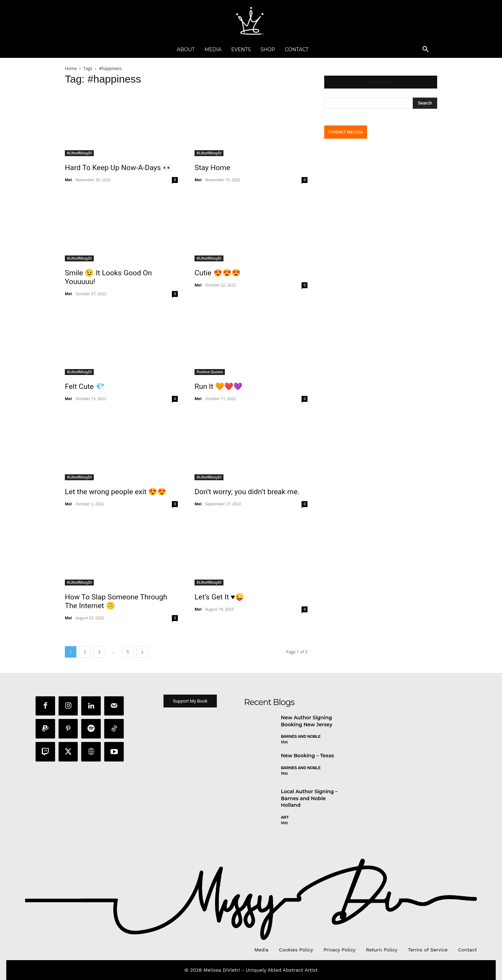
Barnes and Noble (301, 737)
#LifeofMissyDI (79, 153)
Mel (68, 180)
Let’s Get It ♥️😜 (219, 597)
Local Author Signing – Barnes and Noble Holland (309, 799)
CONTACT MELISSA (346, 132)
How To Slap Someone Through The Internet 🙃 (116, 601)
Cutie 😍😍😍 (218, 273)
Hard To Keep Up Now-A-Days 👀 (118, 168)
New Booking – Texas (307, 756)
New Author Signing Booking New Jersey (307, 721)
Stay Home (212, 168)
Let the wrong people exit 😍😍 (116, 492)
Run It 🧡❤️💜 (218, 386)
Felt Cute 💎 (85, 386)
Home (71, 68)
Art (285, 817)
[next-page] (142, 652)
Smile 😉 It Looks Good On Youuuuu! (108, 277)
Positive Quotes (210, 372)
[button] (426, 49)
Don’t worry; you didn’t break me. (247, 492)
